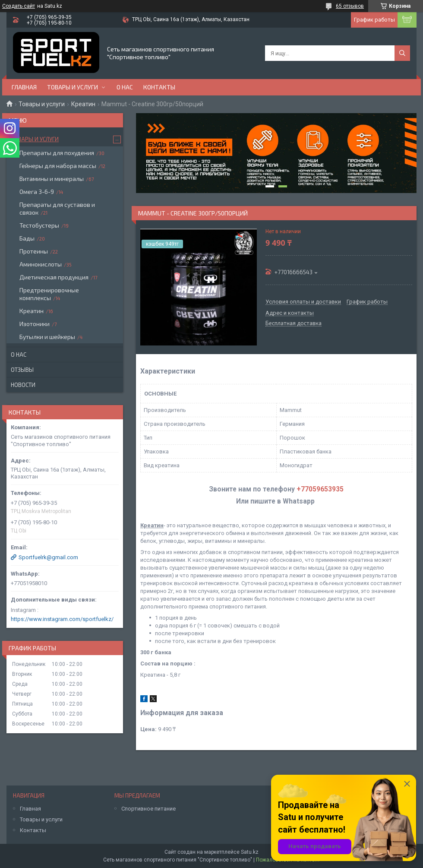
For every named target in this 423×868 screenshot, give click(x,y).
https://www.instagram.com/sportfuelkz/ (62, 619)
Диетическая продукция (54, 277)
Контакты (159, 87)
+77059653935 (320, 489)
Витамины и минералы (52, 179)
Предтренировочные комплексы (49, 294)
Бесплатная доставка (294, 323)
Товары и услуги (73, 87)
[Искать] (402, 53)
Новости (23, 385)
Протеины (34, 251)
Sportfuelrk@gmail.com (48, 557)
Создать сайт (19, 6)
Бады (27, 238)
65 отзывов (350, 6)
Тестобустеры (39, 225)
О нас (125, 87)
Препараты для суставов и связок (57, 208)
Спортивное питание (148, 809)
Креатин (83, 104)
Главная (24, 87)
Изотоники (35, 324)
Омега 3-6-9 (37, 192)
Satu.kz (250, 852)
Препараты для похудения (57, 153)
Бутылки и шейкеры (47, 337)
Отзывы (22, 370)
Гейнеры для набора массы (58, 166)
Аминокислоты (41, 264)
